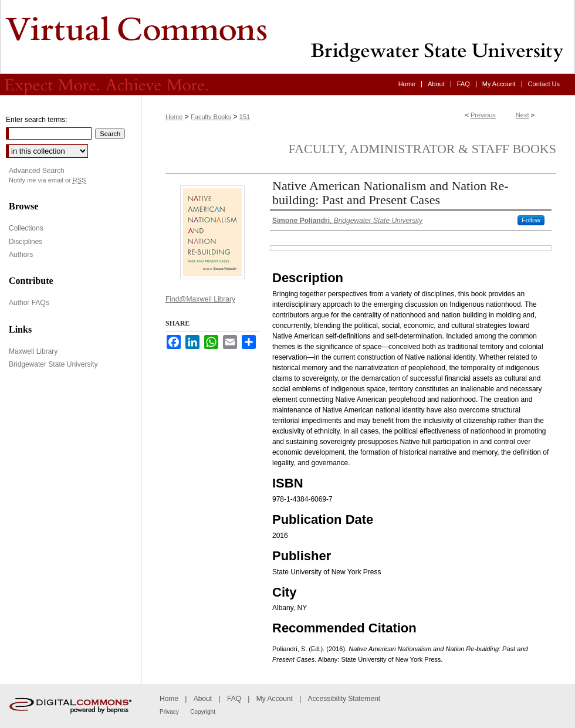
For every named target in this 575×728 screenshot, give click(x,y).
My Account (275, 699)
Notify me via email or (47, 180)
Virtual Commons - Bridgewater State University (287, 37)
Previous (483, 115)
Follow (531, 220)
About (203, 699)
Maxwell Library (33, 351)
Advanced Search (37, 171)
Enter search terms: (37, 120)
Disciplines (26, 242)
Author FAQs (29, 303)
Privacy (169, 712)
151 (245, 117)
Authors (21, 255)
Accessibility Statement (344, 699)
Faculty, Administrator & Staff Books (422, 149)
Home (174, 117)
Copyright (203, 712)
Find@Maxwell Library (200, 299)
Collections (26, 228)
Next (522, 115)
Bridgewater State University (53, 364)
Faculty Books (211, 117)
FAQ (234, 699)
